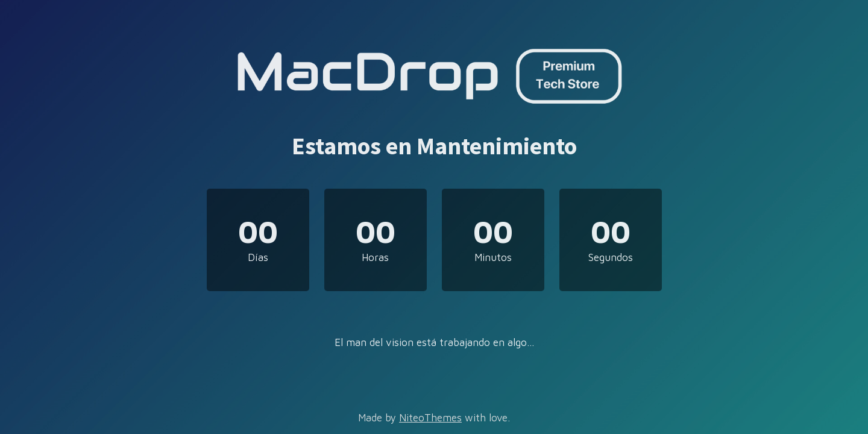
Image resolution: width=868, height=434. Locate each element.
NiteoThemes (430, 418)
